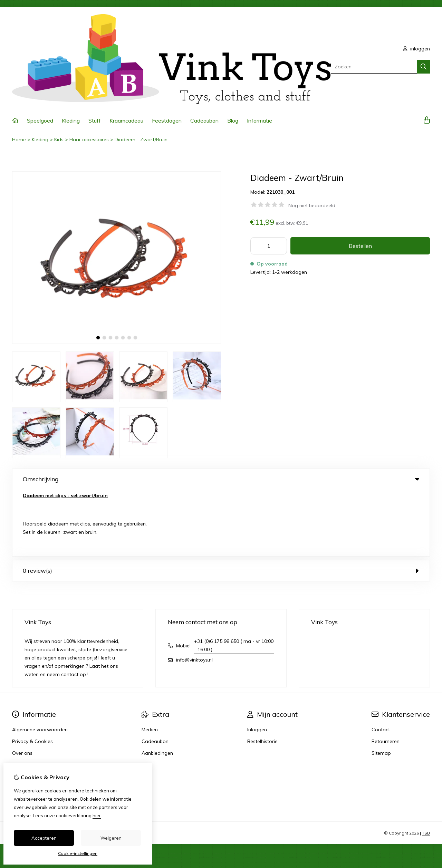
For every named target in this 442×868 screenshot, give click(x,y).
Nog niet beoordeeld (312, 205)
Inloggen (257, 663)
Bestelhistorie (262, 675)
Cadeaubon (204, 120)
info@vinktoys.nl (194, 593)
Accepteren (44, 838)
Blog (233, 120)
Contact (381, 663)
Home (19, 139)
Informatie (260, 120)
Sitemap (381, 686)
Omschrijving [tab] (221, 479)
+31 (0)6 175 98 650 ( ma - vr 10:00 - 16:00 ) (234, 579)
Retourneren (386, 675)
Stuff (95, 120)
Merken (150, 663)
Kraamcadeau (126, 120)
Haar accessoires (89, 139)
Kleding (71, 120)
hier (97, 816)
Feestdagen (167, 120)
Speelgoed (40, 120)
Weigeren (111, 838)
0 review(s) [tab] (221, 504)
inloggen (416, 49)
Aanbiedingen (157, 686)
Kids (59, 139)
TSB (426, 766)
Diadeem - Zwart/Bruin (141, 139)
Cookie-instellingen (78, 853)
